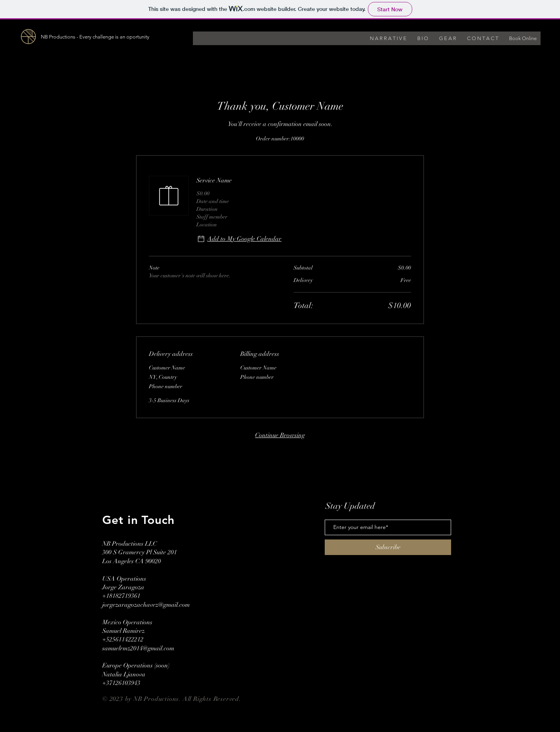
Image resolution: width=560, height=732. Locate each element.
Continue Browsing (280, 435)
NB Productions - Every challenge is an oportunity (95, 37)
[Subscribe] (388, 547)
